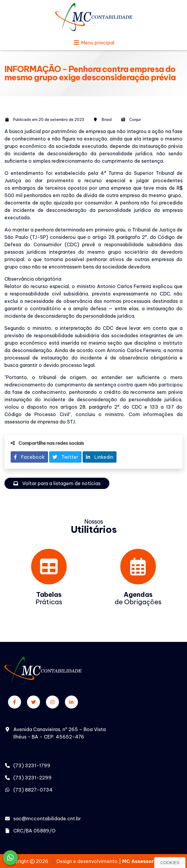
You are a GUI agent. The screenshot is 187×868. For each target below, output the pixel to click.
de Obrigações (138, 598)
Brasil (107, 119)
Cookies (170, 863)
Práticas (49, 598)
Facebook (29, 457)
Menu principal (93, 43)
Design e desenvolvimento (84, 861)
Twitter (65, 457)
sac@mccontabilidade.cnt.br (47, 819)
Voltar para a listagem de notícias (57, 483)
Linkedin (100, 457)
